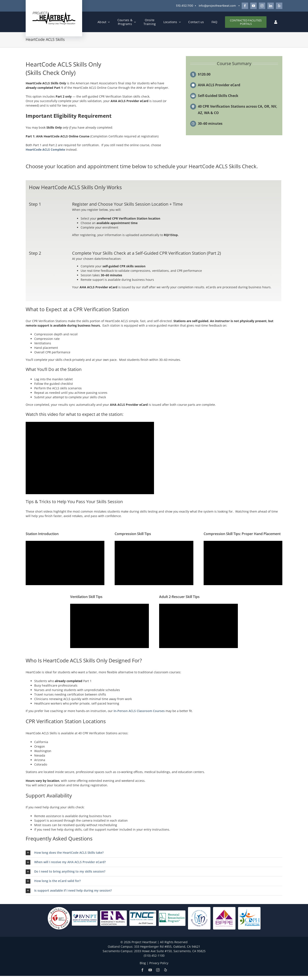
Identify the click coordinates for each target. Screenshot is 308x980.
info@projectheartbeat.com (217, 6)
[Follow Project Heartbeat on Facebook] (245, 6)
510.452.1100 (185, 6)
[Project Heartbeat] (54, 13)
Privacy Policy (159, 963)
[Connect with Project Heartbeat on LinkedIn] (271, 6)
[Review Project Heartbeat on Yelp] (279, 6)
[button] (154, 853)
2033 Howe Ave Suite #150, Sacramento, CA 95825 (170, 951)
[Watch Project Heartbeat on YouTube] (253, 6)
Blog (143, 963)
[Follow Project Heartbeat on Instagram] (262, 6)
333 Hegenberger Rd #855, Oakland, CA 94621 (167, 947)
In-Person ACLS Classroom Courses (139, 711)
